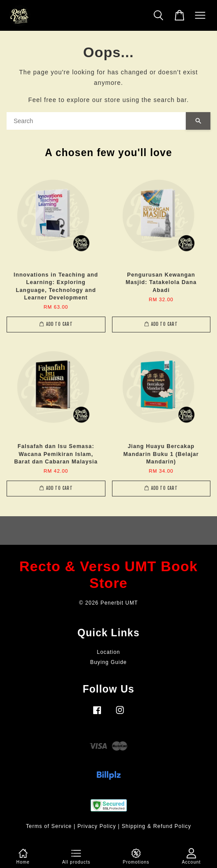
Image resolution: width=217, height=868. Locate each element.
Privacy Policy (97, 826)
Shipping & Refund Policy (156, 826)
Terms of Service (49, 826)
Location (109, 652)
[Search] (96, 121)
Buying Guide (108, 662)
